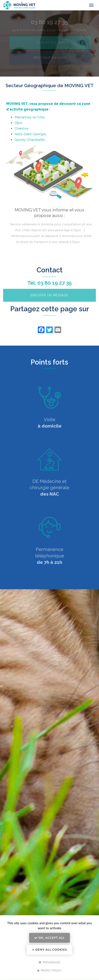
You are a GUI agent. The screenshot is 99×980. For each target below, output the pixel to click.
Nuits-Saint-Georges (30, 134)
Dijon (18, 123)
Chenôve (21, 128)
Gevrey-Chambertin (30, 140)
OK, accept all (50, 938)
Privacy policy (50, 970)
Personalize (49, 962)
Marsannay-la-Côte (30, 117)
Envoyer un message (49, 295)
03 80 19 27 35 (55, 283)
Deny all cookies (50, 950)
